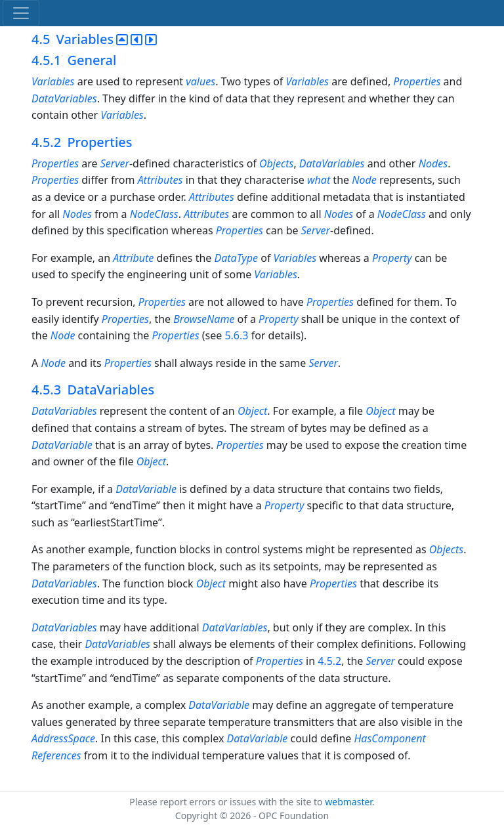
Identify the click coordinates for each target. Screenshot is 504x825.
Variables (53, 81)
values (200, 81)
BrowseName (204, 319)
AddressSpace (63, 738)
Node (364, 180)
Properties (417, 81)
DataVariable (62, 445)
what (319, 180)
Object (252, 411)
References (56, 755)
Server (115, 163)
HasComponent (389, 738)
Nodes (433, 163)
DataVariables (64, 98)
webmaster (348, 802)
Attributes (160, 180)
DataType (237, 258)
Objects (276, 163)
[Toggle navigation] (21, 13)
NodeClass (154, 214)
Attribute (133, 258)
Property (392, 258)
